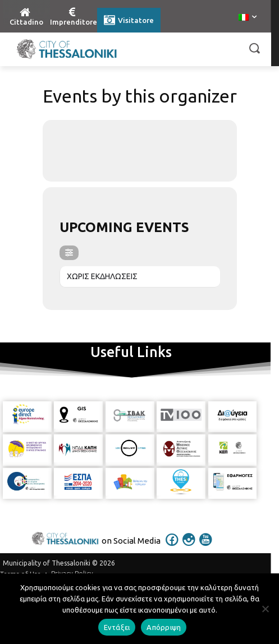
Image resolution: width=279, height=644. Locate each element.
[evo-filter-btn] (69, 253)
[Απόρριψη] (265, 609)
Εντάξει (117, 627)
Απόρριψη (164, 627)
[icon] (172, 547)
